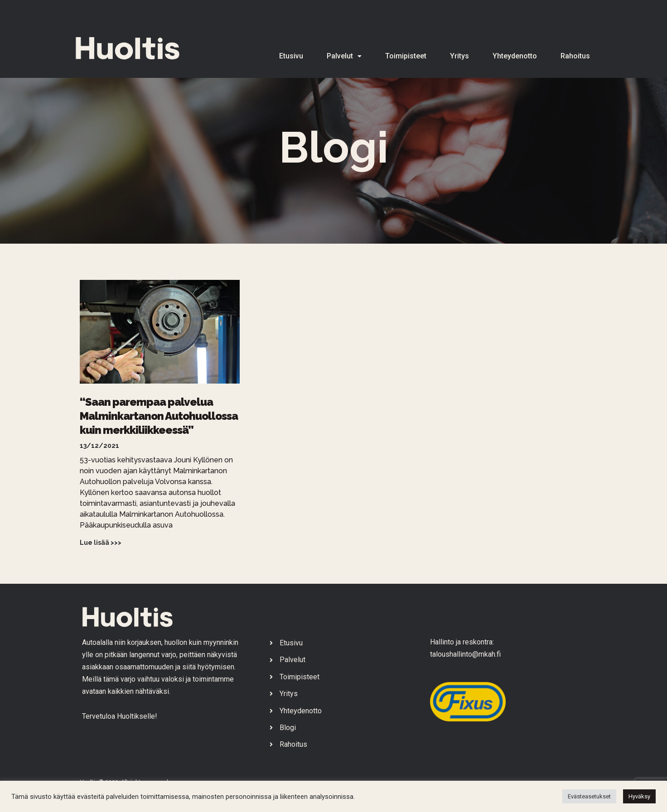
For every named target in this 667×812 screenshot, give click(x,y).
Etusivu (291, 56)
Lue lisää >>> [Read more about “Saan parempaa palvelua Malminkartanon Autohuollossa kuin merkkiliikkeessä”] (101, 543)
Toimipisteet (406, 56)
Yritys (459, 56)
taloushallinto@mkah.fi (465, 654)
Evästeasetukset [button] (589, 796)
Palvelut (344, 56)
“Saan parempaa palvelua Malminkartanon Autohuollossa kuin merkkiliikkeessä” (159, 416)
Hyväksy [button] (639, 796)
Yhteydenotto (515, 56)
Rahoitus (575, 56)
